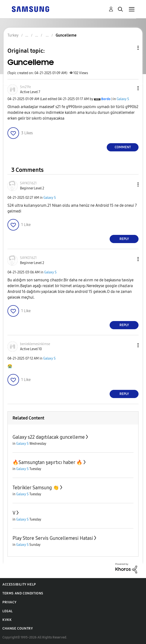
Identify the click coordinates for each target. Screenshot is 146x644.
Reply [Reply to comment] (124, 239)
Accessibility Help (19, 584)
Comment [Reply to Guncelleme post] (123, 147)
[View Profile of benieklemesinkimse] (35, 344)
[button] (130, 88)
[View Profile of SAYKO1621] (28, 183)
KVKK (7, 620)
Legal (8, 611)
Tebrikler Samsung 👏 (36, 488)
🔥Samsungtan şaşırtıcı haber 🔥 (47, 462)
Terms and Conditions (23, 593)
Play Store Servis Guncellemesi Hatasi (53, 538)
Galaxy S (123, 99)
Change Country (18, 628)
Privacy (9, 602)
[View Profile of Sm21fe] (25, 87)
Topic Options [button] (130, 48)
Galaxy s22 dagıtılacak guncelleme (49, 437)
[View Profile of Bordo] (106, 99)
